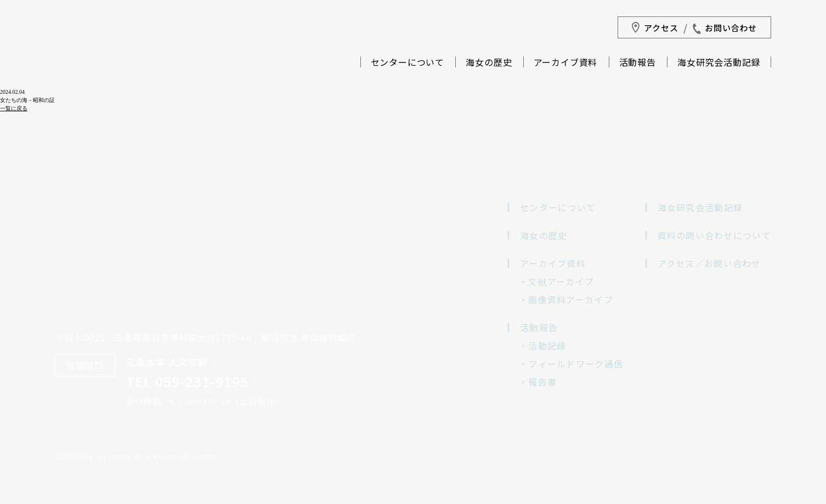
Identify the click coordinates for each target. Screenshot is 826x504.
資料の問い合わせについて (714, 235)
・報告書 (538, 382)
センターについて (408, 63)
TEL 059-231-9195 (187, 381)
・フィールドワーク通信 (571, 364)
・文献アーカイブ (556, 281)
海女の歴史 (489, 63)
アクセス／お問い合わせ (709, 263)
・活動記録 (542, 346)
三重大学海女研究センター (109, 82)
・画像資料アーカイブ (566, 299)
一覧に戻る (14, 108)
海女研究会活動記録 (719, 63)
